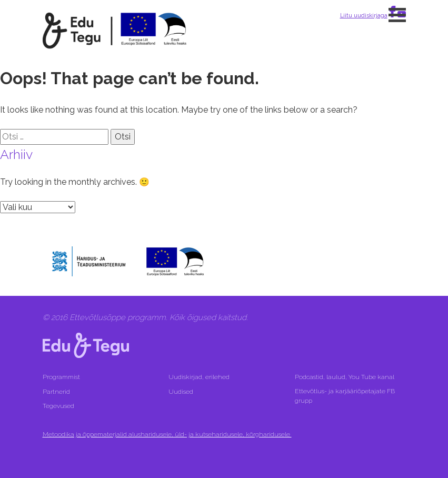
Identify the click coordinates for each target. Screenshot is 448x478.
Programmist (61, 377)
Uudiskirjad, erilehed (200, 377)
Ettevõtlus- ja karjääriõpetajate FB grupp (345, 396)
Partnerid (56, 392)
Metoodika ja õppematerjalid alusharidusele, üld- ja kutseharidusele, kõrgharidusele (167, 434)
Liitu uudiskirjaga (364, 15)
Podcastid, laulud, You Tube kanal (345, 377)
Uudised (181, 392)
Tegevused (59, 406)
